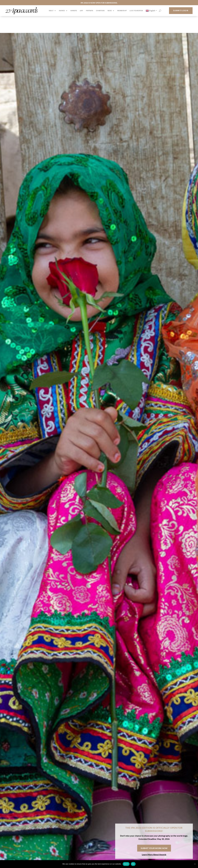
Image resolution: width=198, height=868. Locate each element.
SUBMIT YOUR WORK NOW (154, 848)
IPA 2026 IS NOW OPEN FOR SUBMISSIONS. (99, 3)
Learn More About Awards (154, 854)
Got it (126, 864)
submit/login (181, 10)
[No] (195, 864)
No (133, 864)
